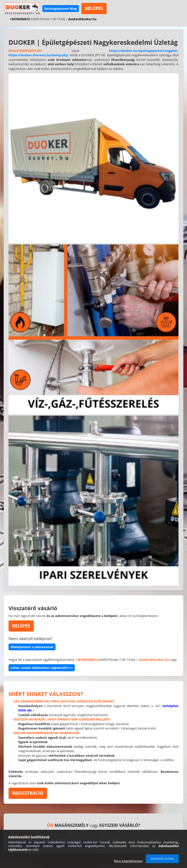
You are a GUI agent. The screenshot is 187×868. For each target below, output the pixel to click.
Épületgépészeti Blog (61, 9)
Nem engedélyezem (128, 861)
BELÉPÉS (94, 8)
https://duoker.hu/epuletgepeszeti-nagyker (143, 51)
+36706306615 (20, 19)
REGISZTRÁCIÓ (28, 793)
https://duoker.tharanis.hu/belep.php (38, 55)
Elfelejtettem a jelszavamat (32, 647)
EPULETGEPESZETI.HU (25, 51)
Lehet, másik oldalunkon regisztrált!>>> (42, 668)
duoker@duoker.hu (82, 19)
